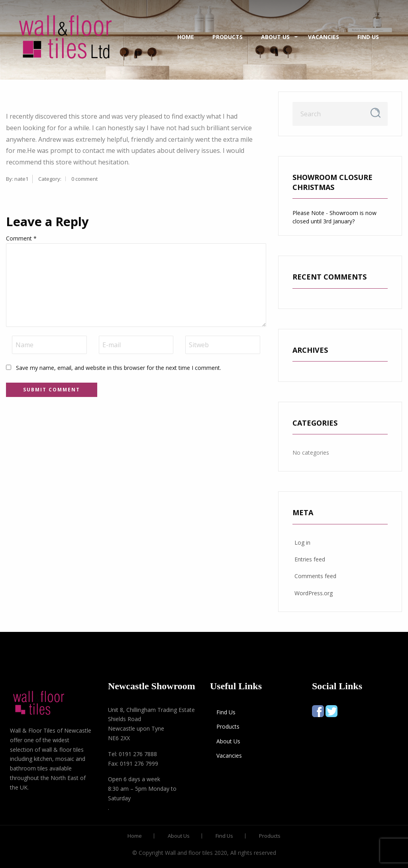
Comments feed (315, 576)
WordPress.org (314, 593)
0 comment (84, 179)
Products (228, 37)
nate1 (21, 179)
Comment (21, 238)
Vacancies (324, 37)
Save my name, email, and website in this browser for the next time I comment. (119, 368)
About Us (275, 37)
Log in (302, 542)
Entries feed (310, 559)
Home (186, 37)
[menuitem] (65, 37)
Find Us (368, 37)
